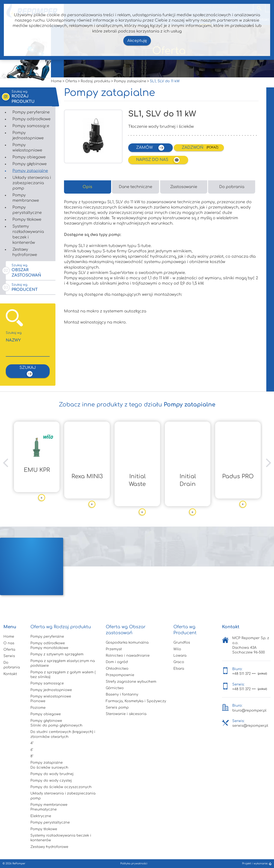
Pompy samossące (31, 126)
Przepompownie (120, 675)
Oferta (9, 650)
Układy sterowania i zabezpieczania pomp (32, 183)
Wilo (177, 649)
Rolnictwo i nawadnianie (128, 656)
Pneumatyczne (44, 809)
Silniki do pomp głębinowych (56, 725)
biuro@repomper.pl (249, 711)
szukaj (28, 371)
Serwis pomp (117, 708)
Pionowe (38, 701)
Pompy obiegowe (29, 157)
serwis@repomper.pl (250, 726)
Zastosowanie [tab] (184, 187)
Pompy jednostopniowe (28, 135)
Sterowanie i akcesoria (126, 714)
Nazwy (28, 337)
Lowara (180, 656)
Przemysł (114, 649)
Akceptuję (137, 41)
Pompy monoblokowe (49, 648)
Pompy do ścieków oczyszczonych (61, 787)
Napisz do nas (158, 160)
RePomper (19, 864)
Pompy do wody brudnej (52, 774)
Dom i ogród (117, 662)
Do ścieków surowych (49, 768)
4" (32, 743)
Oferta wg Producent (185, 630)
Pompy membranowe (26, 198)
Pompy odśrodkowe (31, 119)
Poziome (38, 708)
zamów (150, 148)
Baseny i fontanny (122, 694)
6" (32, 750)
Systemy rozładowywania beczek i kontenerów (28, 234)
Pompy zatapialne (30, 171)
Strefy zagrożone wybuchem (131, 682)
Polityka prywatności (134, 864)
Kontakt (10, 674)
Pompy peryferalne (31, 112)
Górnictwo (115, 688)
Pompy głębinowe (30, 164)
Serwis (9, 656)
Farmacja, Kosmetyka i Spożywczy (136, 701)
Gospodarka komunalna (127, 643)
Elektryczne (41, 816)
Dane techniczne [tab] (136, 187)
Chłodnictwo (117, 669)
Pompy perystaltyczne (27, 210)
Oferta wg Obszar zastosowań (126, 630)
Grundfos (182, 643)
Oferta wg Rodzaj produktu (61, 627)
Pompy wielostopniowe (27, 148)
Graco (179, 662)
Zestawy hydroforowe (25, 252)
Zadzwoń (193, 147)
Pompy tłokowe (27, 219)
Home (9, 637)
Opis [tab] (87, 187)
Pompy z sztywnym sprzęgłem (57, 654)
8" (32, 756)
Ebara (179, 669)
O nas (9, 643)
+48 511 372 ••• (244, 674)
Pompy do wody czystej (51, 781)
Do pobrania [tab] (232, 187)
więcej (37, 491)
